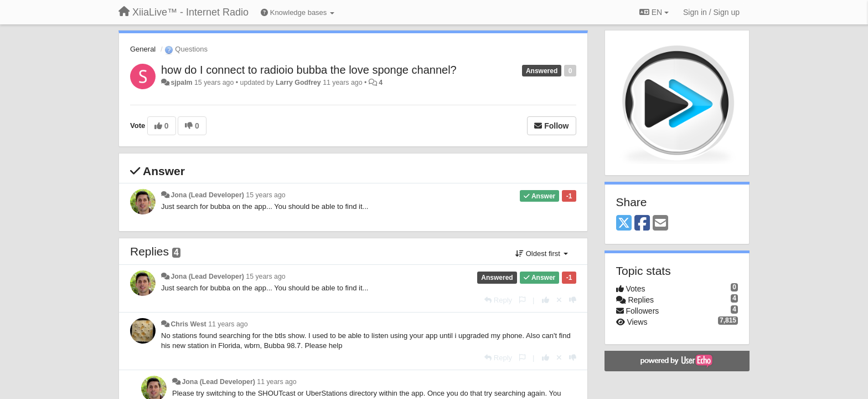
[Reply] (498, 300)
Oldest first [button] (541, 254)
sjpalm (181, 83)
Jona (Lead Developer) (207, 195)
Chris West (188, 324)
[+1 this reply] (546, 300)
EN (654, 12)
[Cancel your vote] (559, 300)
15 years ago (265, 195)
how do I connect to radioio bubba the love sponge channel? (309, 70)
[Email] (660, 224)
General (143, 49)
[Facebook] (642, 224)
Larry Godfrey (298, 83)
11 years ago (228, 324)
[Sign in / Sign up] (711, 12)
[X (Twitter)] (624, 224)
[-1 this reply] (573, 300)
